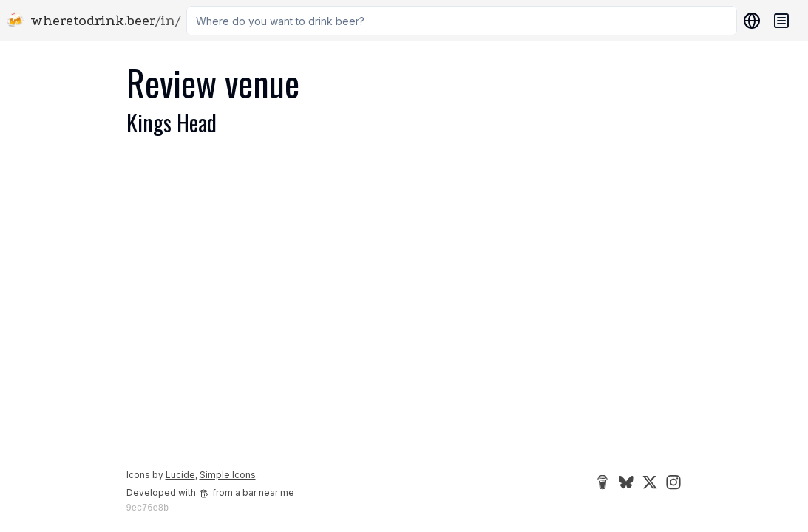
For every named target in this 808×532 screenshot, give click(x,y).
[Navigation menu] (781, 21)
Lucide (180, 475)
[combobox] (462, 21)
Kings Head (172, 122)
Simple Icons (228, 475)
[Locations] (749, 21)
